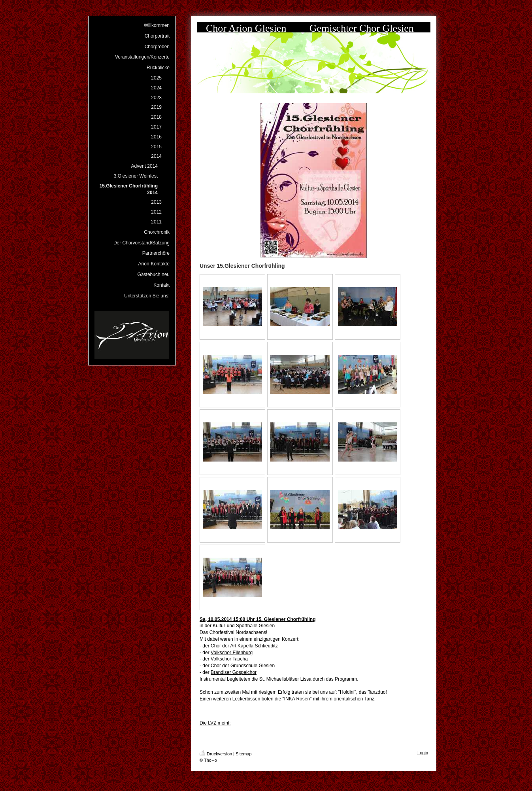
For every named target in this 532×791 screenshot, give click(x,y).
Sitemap (243, 754)
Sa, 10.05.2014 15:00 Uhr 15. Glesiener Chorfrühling (258, 619)
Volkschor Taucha (229, 659)
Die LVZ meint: (215, 723)
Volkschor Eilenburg (232, 653)
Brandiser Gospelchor (234, 672)
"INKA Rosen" (297, 699)
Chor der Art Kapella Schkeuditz (244, 646)
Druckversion (216, 754)
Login (423, 753)
